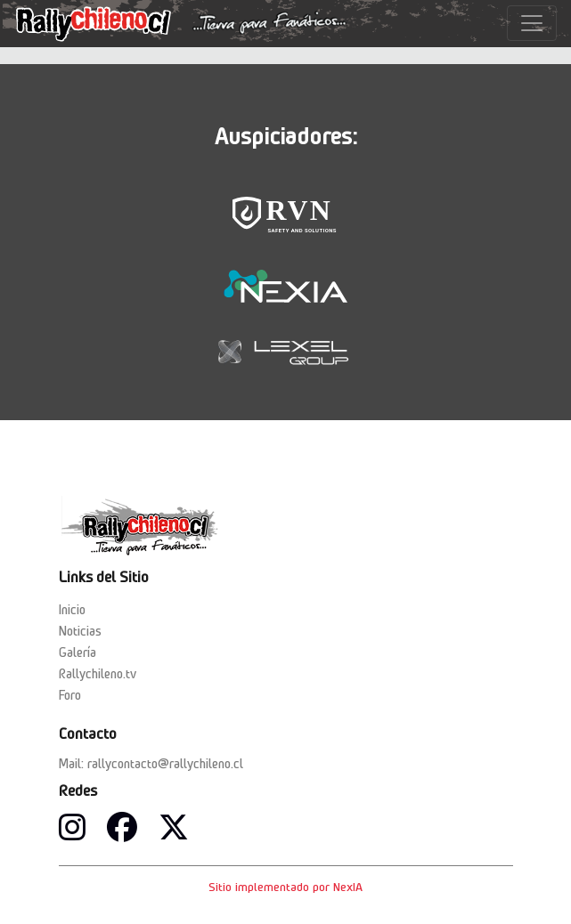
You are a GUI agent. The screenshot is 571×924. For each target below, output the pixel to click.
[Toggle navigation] (532, 23)
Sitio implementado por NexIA (285, 887)
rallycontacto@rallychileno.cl (165, 764)
